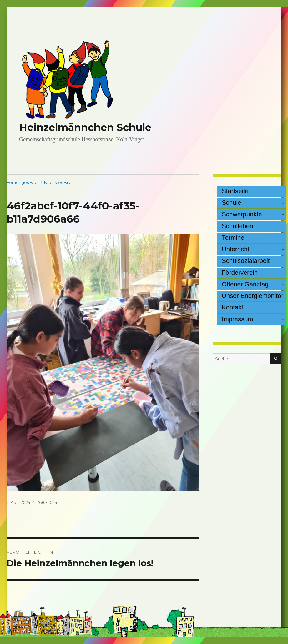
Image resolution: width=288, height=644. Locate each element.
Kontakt (232, 307)
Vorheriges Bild (22, 182)
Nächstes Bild (58, 182)
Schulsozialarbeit (246, 261)
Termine (233, 238)
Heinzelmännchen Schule (85, 127)
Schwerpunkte (242, 214)
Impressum (237, 319)
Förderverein (240, 273)
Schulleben (237, 226)
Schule (231, 203)
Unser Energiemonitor (253, 296)
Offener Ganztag (245, 284)
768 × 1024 (47, 502)
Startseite (235, 191)
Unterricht (235, 249)
